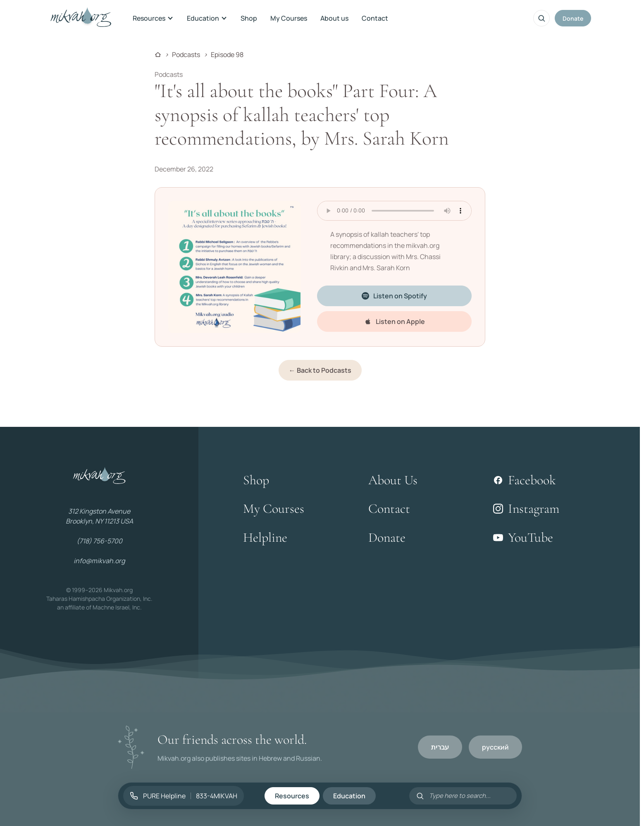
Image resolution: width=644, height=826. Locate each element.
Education (207, 18)
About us (334, 18)
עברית (440, 747)
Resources (153, 18)
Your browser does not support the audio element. (394, 211)
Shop (249, 18)
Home (158, 55)
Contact (375, 18)
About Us (393, 480)
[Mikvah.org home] (81, 18)
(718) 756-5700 (99, 541)
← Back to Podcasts (320, 370)
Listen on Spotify (394, 296)
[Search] (470, 796)
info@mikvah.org (99, 561)
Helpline (265, 537)
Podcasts (186, 55)
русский (495, 747)
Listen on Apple (395, 321)
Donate (573, 18)
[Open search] (541, 18)
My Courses (289, 18)
